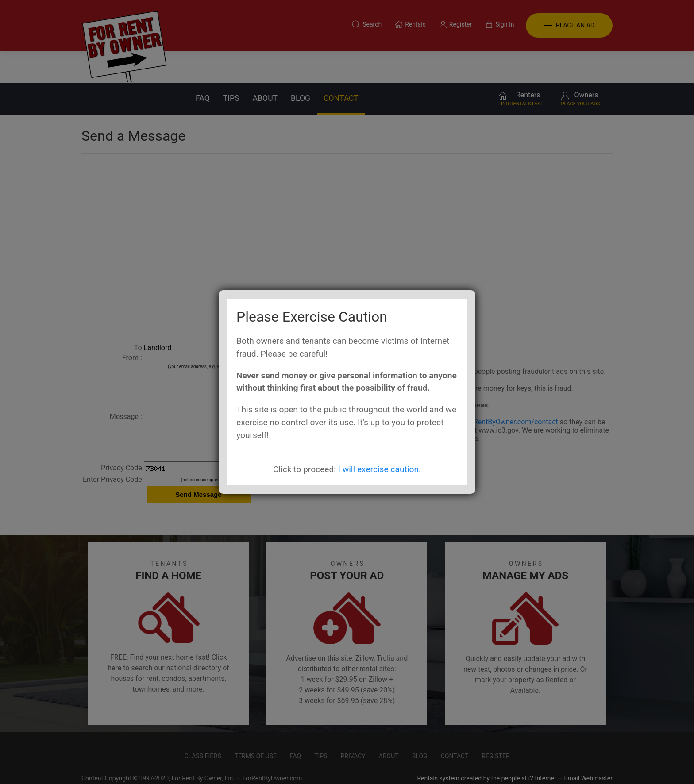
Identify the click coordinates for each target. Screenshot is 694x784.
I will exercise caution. (380, 469)
